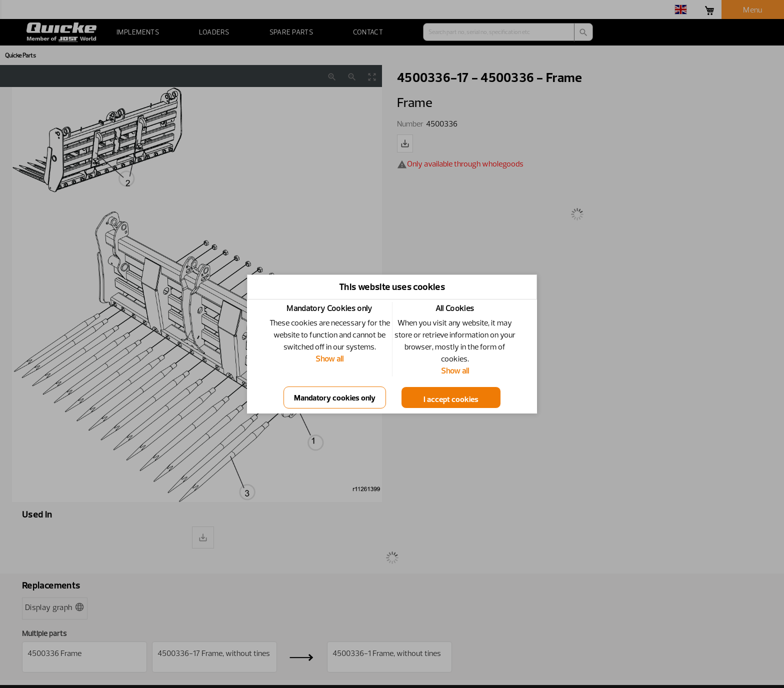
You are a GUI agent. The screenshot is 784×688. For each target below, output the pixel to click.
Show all (329, 358)
